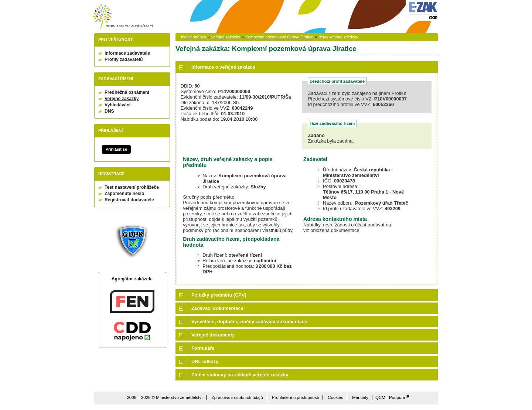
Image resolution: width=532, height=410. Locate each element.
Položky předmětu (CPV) (219, 295)
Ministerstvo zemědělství (123, 17)
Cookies (335, 397)
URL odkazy (205, 361)
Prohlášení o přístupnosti (295, 397)
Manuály (360, 397)
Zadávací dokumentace (217, 308)
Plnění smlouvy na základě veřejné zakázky (240, 375)
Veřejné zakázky (122, 99)
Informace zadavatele (127, 53)
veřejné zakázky (226, 37)
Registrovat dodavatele (129, 200)
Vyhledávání (118, 105)
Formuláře (203, 348)
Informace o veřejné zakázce (223, 67)
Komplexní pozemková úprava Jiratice (279, 37)
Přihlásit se (116, 149)
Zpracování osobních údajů (237, 397)
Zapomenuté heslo (124, 194)
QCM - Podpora (390, 397)
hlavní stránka (194, 37)
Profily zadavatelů (124, 59)
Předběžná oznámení (127, 92)
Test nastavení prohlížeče (132, 187)
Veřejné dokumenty (213, 335)
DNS (109, 111)
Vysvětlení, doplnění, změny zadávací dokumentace (249, 322)
